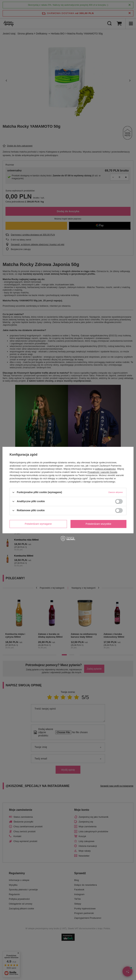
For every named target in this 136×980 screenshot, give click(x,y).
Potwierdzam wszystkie (99, 524)
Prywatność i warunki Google (102, 472)
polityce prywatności (105, 469)
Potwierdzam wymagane (38, 524)
